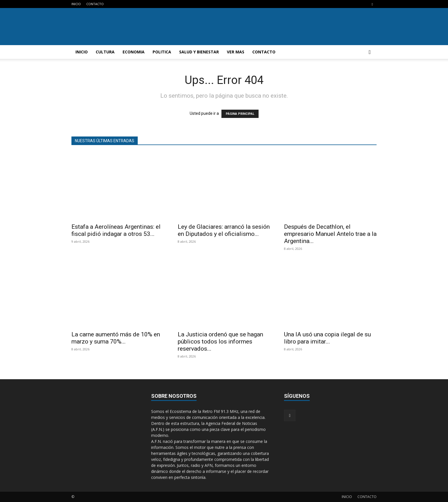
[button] (370, 52)
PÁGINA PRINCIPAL (240, 114)
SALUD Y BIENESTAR (199, 52)
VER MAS (236, 52)
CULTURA (105, 52)
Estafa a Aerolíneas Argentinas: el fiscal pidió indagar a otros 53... (116, 230)
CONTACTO (95, 4)
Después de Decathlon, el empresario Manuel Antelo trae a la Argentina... (330, 234)
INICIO (76, 4)
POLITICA (162, 52)
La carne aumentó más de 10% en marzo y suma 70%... (116, 338)
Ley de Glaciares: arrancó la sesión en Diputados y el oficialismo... (224, 230)
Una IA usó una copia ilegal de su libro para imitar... (327, 338)
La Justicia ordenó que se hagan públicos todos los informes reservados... (220, 342)
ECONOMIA (134, 52)
